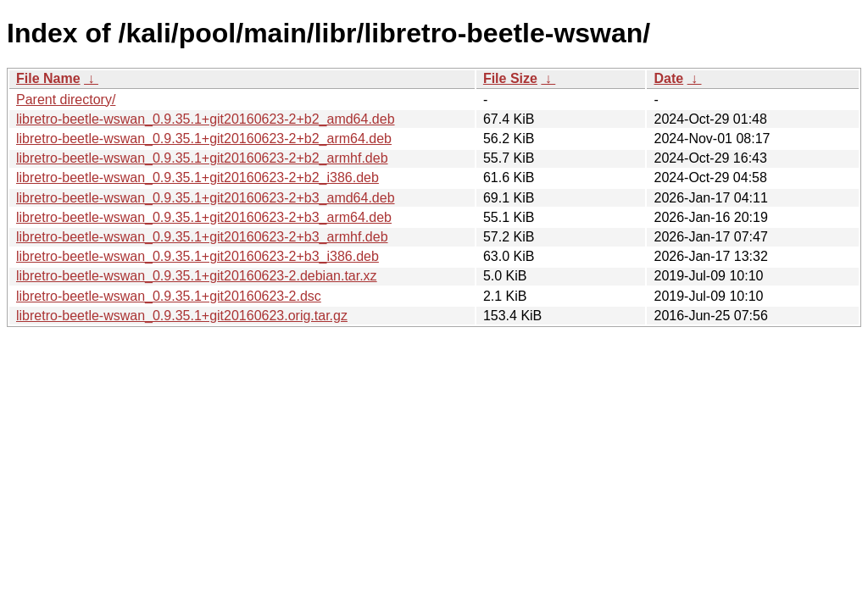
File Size (510, 78)
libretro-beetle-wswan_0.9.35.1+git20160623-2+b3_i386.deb (198, 256)
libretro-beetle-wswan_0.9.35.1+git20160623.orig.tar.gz (182, 316)
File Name (48, 78)
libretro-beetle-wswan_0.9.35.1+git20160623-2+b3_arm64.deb (204, 217)
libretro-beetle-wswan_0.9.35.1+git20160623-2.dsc (169, 296)
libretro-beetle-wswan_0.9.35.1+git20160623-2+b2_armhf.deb (202, 158)
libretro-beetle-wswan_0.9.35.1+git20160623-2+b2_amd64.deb (206, 119)
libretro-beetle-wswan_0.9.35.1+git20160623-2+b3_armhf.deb (202, 237)
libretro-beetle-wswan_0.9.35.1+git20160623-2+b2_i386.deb (198, 177)
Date (668, 78)
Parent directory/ (66, 100)
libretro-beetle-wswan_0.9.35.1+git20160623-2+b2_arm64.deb (204, 139)
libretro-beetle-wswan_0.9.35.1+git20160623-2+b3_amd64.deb (206, 198)
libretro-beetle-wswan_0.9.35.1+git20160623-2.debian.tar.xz (197, 276)
